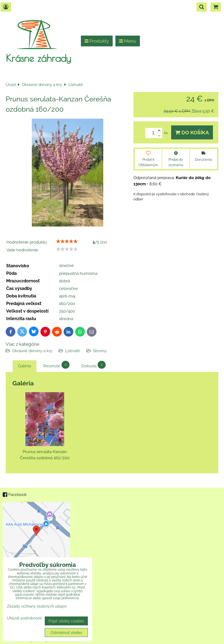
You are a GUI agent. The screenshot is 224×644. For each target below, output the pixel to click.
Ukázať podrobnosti (24, 618)
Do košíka (192, 132)
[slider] (67, 241)
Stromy (100, 351)
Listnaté (73, 351)
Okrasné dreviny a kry (32, 351)
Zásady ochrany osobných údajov (37, 606)
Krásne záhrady (38, 58)
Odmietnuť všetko (66, 633)
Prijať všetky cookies (66, 621)
